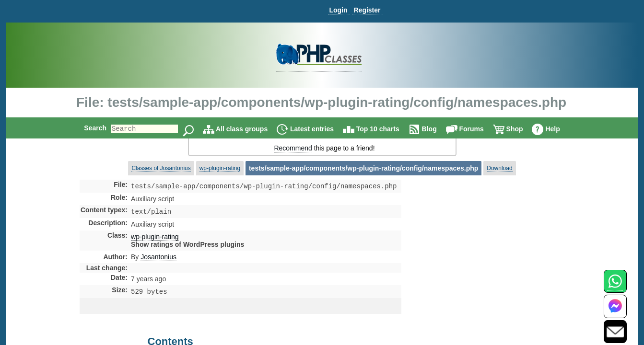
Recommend (293, 148)
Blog (438, 129)
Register (367, 10)
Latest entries (320, 129)
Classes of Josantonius (161, 168)
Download (499, 168)
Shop (523, 129)
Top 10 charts (386, 129)
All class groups (250, 129)
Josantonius (158, 259)
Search (87, 128)
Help (561, 129)
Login (338, 10)
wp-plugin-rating (220, 168)
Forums (479, 129)
